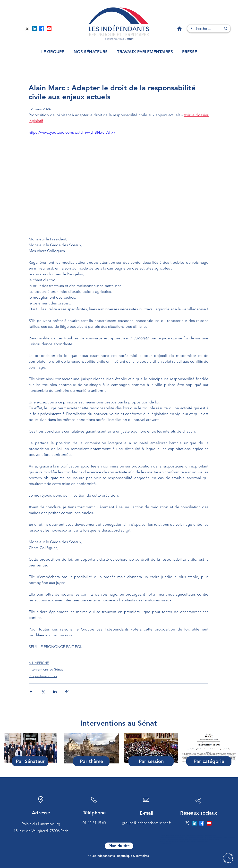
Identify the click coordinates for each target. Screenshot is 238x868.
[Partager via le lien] (67, 692)
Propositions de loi (43, 676)
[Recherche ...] (201, 29)
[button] (53, 52)
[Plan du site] (119, 846)
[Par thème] (91, 761)
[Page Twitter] (27, 29)
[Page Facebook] (42, 29)
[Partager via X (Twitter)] (43, 692)
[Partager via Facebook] (31, 692)
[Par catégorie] (209, 761)
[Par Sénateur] (30, 761)
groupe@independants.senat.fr (146, 823)
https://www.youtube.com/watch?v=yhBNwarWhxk (72, 132)
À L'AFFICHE (39, 663)
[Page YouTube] (49, 29)
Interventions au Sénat (46, 669)
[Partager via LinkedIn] (55, 692)
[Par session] (151, 761)
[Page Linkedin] (34, 29)
